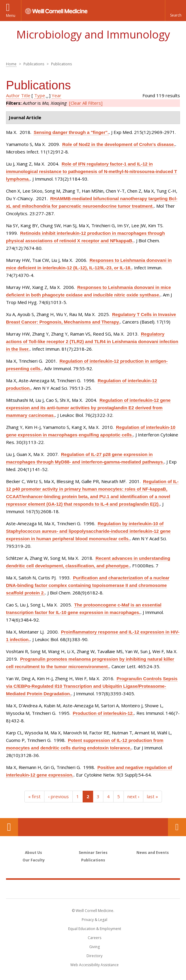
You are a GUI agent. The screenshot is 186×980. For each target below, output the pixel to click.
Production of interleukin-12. (103, 713)
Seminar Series (93, 853)
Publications (93, 860)
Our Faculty (34, 860)
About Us (34, 853)
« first (34, 796)
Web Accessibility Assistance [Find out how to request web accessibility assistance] (95, 965)
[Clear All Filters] (86, 103)
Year (56, 95)
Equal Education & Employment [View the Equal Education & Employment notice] (95, 929)
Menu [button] (11, 16)
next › (133, 796)
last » (152, 796)
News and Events (153, 853)
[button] (175, 11)
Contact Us (177, 827)
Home (11, 64)
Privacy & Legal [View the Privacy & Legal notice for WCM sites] (95, 920)
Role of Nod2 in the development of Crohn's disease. (119, 144)
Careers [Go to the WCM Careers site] (95, 938)
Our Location (9, 827)
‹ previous (58, 796)
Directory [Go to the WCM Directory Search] (95, 956)
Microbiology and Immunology (93, 34)
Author (13, 95)
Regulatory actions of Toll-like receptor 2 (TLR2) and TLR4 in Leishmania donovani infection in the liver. (92, 341)
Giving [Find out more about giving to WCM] (95, 947)
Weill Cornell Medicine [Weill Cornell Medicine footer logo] (93, 889)
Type (40, 95)
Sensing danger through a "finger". (71, 132)
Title (26, 95)
